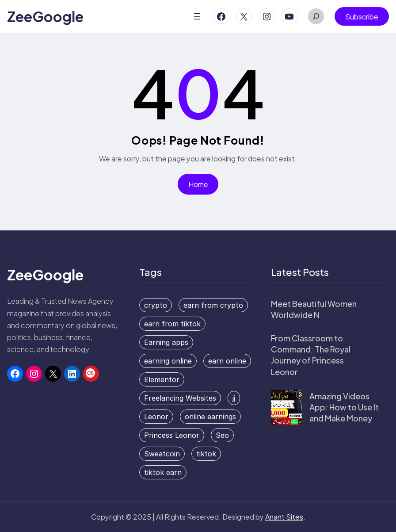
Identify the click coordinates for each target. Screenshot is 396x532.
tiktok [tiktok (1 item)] (206, 454)
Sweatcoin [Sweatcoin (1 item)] (162, 454)
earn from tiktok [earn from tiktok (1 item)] (172, 324)
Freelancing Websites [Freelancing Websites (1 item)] (180, 398)
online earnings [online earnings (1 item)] (210, 417)
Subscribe (362, 17)
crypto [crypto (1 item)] (156, 305)
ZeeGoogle (45, 16)
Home (198, 184)
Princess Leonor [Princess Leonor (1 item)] (172, 435)
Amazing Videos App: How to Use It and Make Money (344, 407)
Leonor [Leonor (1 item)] (156, 417)
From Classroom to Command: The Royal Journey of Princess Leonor (311, 355)
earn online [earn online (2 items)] (227, 361)
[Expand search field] (316, 16)
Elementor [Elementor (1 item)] (162, 379)
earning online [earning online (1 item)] (168, 361)
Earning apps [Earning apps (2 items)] (166, 342)
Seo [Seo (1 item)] (222, 435)
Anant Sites (284, 517)
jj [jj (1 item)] (234, 398)
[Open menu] (197, 16)
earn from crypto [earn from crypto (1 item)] (213, 305)
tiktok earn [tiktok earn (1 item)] (163, 472)
